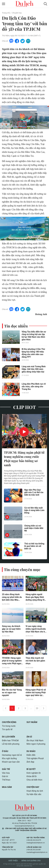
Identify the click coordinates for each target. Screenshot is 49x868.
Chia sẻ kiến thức (34, 780)
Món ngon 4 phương (36, 744)
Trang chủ (6, 13)
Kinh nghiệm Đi (34, 773)
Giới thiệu (13, 861)
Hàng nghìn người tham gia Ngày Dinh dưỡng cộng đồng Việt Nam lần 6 (36, 597)
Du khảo (31, 751)
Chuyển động (9, 722)
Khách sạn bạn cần (11, 762)
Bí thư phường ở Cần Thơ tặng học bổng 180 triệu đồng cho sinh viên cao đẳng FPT (33, 353)
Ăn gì (29, 737)
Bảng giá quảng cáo (31, 861)
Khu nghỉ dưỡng (9, 758)
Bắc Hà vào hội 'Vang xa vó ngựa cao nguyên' (12, 693)
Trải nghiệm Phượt (35, 758)
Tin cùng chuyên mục (22, 570)
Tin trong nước (9, 726)
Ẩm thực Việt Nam (35, 741)
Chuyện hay (17, 13)
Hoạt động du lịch (35, 791)
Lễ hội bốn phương (11, 744)
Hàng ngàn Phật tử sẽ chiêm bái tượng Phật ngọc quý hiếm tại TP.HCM (36, 693)
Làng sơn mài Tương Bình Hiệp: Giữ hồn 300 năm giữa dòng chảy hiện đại (34, 369)
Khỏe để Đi (32, 776)
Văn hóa (6, 773)
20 (37, 708)
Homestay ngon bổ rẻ (12, 755)
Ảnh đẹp (30, 762)
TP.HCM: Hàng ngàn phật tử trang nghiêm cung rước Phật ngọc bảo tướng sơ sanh (24, 459)
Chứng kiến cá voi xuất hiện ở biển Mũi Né (34, 528)
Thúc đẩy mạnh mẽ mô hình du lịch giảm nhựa (35, 661)
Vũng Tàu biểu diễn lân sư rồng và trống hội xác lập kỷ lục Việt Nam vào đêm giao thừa (34, 336)
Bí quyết (31, 769)
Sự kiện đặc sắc (34, 794)
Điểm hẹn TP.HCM (10, 741)
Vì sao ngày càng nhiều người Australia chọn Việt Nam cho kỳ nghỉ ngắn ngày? (36, 629)
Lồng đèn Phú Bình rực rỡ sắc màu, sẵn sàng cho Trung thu (34, 387)
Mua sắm (7, 787)
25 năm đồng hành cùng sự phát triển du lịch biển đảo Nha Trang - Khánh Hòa (12, 597)
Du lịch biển (8, 737)
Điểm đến (31, 755)
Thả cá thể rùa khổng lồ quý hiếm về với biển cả (34, 546)
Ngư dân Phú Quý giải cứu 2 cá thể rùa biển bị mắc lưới (34, 492)
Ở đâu (5, 751)
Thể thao (6, 780)
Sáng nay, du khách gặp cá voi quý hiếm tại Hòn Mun (11, 629)
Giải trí (6, 769)
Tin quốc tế (7, 729)
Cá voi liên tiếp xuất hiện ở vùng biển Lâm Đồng (34, 510)
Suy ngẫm (32, 722)
